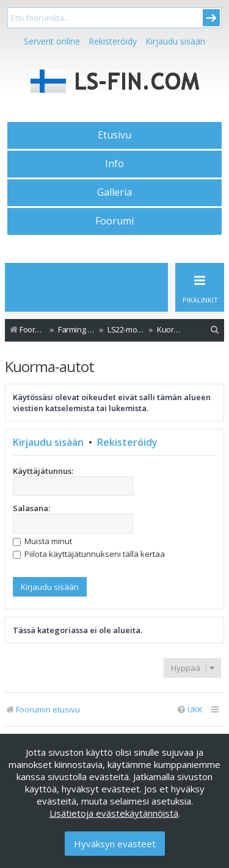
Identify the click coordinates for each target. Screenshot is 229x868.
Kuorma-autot (49, 366)
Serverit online (52, 41)
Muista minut (42, 541)
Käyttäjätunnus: (43, 471)
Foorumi (114, 221)
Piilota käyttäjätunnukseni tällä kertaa (89, 554)
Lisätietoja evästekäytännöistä (114, 813)
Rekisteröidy (113, 41)
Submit (211, 18)
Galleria (114, 192)
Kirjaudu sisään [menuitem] (175, 41)
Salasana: (31, 508)
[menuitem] (215, 330)
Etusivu (114, 135)
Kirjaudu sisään (48, 442)
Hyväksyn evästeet (115, 844)
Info (114, 163)
